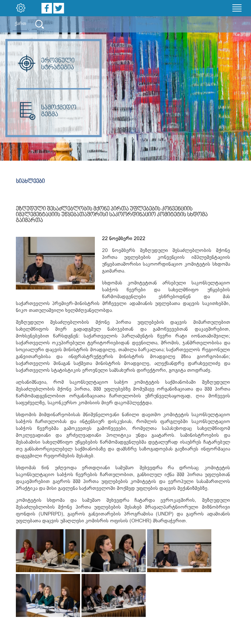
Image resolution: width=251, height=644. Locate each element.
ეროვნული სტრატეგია (46, 64)
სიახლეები (30, 182)
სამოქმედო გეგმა (47, 111)
